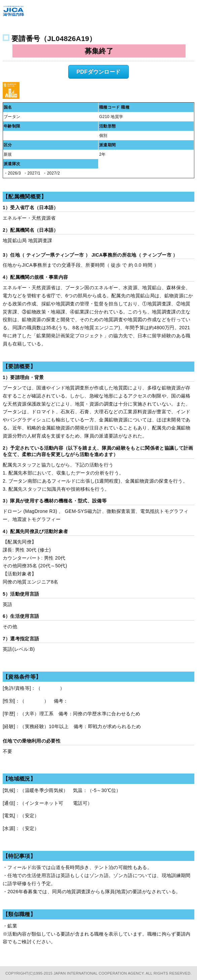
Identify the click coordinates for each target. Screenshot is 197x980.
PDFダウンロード (99, 72)
